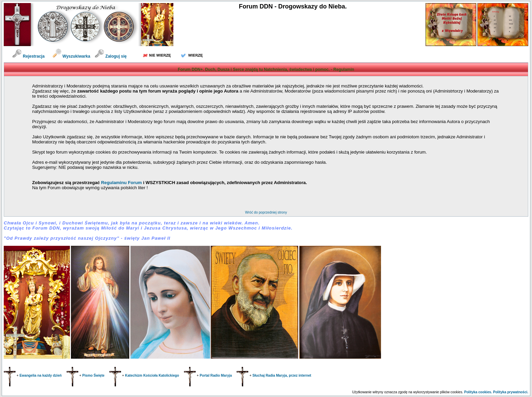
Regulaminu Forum (122, 183)
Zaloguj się (111, 56)
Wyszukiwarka (72, 56)
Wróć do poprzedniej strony (266, 212)
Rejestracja (28, 56)
